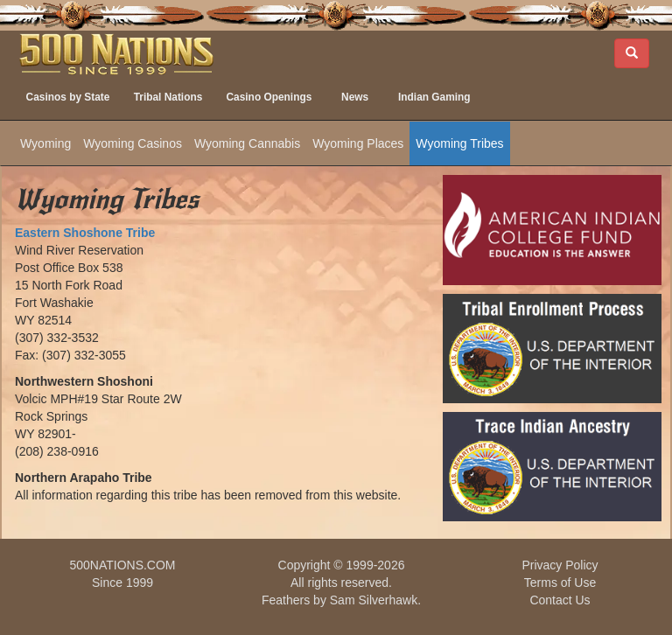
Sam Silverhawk (374, 600)
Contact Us (560, 600)
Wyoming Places (358, 143)
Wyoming (45, 143)
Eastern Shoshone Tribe (85, 233)
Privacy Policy (560, 565)
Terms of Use (560, 583)
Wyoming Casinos (133, 143)
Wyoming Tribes (459, 143)
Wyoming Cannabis (247, 143)
